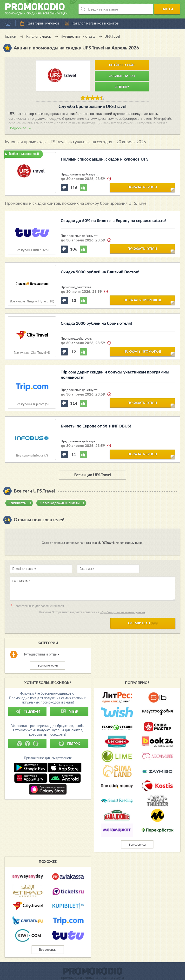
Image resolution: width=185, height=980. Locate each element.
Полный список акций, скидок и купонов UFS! (105, 159)
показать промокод (142, 300)
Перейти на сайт (122, 65)
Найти (167, 9)
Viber (69, 711)
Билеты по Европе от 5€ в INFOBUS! (96, 426)
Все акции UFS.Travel (92, 475)
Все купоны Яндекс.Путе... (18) (32, 301)
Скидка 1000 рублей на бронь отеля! (96, 323)
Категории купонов (43, 23)
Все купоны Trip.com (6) (32, 404)
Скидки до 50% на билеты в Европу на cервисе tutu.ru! (113, 220)
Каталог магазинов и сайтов (95, 23)
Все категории (48, 665)
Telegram (27, 711)
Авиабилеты (17, 503)
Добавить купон (122, 76)
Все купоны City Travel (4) (32, 353)
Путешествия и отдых (41, 654)
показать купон (142, 187)
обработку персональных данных (123, 612)
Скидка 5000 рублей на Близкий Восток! (100, 272)
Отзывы (122, 87)
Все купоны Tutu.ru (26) (32, 250)
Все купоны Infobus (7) (32, 455)
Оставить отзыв (143, 623)
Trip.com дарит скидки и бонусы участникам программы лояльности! (115, 375)
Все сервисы (137, 844)
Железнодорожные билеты (59, 503)
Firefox (69, 744)
